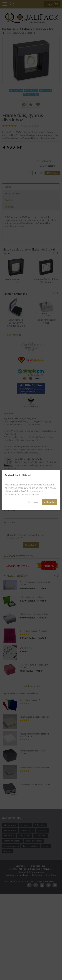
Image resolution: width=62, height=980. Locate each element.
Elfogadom (50, 502)
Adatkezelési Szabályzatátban (20, 494)
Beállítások (33, 502)
